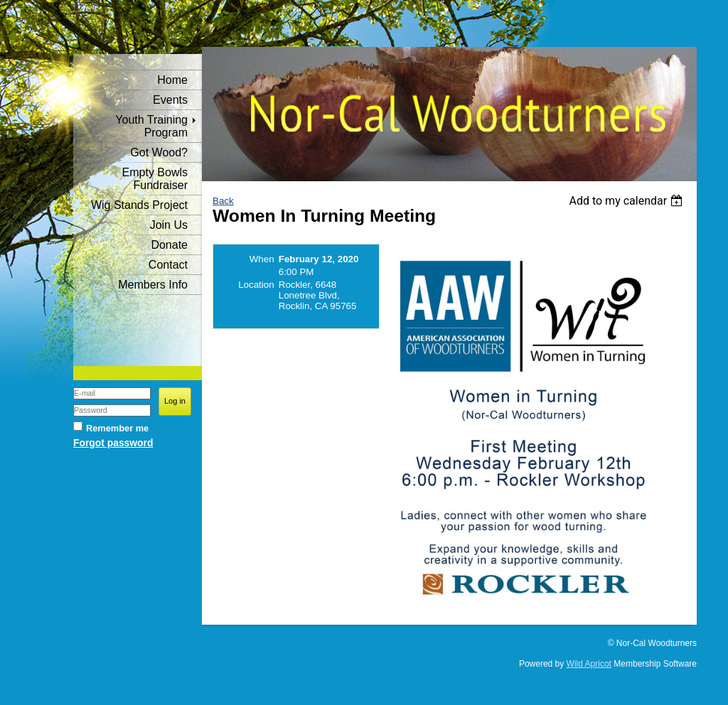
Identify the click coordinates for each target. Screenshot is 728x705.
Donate (169, 245)
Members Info (153, 285)
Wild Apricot (589, 664)
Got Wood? (159, 152)
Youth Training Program (151, 126)
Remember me (117, 428)
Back (223, 201)
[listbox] (627, 201)
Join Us (169, 225)
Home (172, 80)
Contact (168, 265)
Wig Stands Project (139, 205)
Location (256, 285)
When (262, 259)
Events (170, 100)
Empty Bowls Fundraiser (155, 179)
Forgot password (113, 443)
